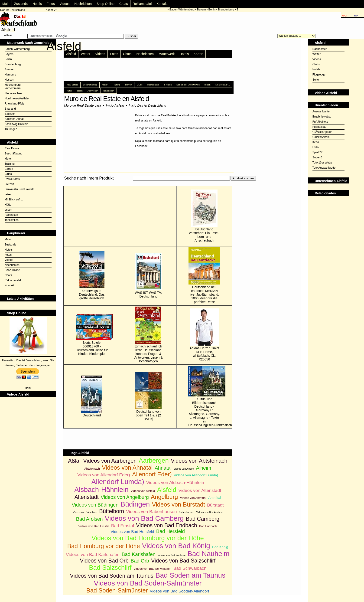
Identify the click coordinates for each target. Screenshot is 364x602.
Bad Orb (140, 561)
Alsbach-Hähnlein (101, 489)
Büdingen (135, 504)
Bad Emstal (123, 526)
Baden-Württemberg (183, 10)
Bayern (203, 10)
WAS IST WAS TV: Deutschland (148, 276)
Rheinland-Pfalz (15, 104)
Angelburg (164, 497)
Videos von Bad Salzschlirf (183, 561)
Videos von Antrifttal (193, 498)
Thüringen (11, 129)
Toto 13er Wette (322, 163)
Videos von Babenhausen (151, 512)
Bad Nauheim (209, 554)
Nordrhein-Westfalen (17, 98)
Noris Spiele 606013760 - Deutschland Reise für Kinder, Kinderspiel (92, 335)
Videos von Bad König (176, 546)
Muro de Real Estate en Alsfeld (106, 99)
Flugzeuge (319, 75)
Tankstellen (12, 220)
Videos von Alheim (184, 469)
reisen (8, 194)
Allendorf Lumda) (118, 482)
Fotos (51, 4)
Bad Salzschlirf (110, 568)
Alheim (203, 468)
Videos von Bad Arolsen (209, 512)
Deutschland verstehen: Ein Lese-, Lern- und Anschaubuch (204, 216)
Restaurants (12, 179)
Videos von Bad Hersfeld (132, 532)
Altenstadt (86, 497)
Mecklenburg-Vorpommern (13, 87)
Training (10, 164)
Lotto (316, 147)
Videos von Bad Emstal (94, 526)
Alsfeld (71, 54)
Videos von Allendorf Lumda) (196, 475)
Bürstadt (215, 505)
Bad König (220, 547)
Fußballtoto (319, 127)
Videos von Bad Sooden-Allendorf (179, 591)
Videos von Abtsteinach (199, 461)
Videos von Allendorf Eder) (104, 475)
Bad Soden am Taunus (190, 575)
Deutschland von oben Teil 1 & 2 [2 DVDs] (148, 396)
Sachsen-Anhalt (15, 119)
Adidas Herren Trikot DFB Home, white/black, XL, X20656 (205, 335)
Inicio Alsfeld (115, 105)
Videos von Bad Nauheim (172, 555)
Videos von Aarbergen (110, 461)
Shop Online (106, 4)
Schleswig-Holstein (16, 124)
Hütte (8, 205)
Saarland (10, 109)
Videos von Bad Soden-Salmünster (148, 583)
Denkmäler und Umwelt (19, 189)
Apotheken (11, 215)
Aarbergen (154, 460)
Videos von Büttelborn (85, 512)
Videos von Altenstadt (200, 490)
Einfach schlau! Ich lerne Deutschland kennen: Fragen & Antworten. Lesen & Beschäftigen (148, 335)
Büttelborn (112, 511)
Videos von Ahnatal (127, 468)
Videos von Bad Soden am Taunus (112, 576)
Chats (124, 4)
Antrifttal (215, 498)
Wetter (86, 54)
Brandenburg (227, 10)
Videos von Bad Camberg (144, 518)
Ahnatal (163, 468)
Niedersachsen (14, 93)
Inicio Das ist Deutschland (148, 105)
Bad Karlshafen (139, 554)
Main (6, 4)
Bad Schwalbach (190, 568)
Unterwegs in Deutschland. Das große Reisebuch (92, 276)
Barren (9, 169)
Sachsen (10, 114)
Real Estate (12, 148)
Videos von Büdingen (95, 505)
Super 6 (317, 157)
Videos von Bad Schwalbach (152, 569)
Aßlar (75, 461)
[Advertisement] (148, 183)
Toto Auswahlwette (324, 168)
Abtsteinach (92, 469)
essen (8, 210)
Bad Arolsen (89, 519)
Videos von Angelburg (125, 497)
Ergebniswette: (322, 117)
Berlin (213, 10)
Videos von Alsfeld (143, 491)
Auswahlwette (321, 111)
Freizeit (9, 184)
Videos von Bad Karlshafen (93, 555)
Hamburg (10, 75)
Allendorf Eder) (152, 474)
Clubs (8, 174)
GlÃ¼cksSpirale (322, 132)
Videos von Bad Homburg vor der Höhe (148, 538)
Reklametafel (142, 4)
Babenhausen (187, 512)
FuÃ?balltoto (320, 122)
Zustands (21, 4)
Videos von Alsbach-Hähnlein (175, 483)
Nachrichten (83, 4)
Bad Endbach (208, 526)
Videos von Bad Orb (104, 561)
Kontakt (162, 4)
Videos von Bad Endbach (167, 525)
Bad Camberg (203, 519)
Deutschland (92, 396)
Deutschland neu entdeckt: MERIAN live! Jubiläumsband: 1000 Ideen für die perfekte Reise (204, 276)
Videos (65, 4)
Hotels (37, 4)
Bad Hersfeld (171, 531)
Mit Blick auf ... (14, 200)
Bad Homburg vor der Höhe (104, 546)
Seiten (316, 80)
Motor (8, 159)
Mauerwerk (167, 54)
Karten (198, 54)
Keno (316, 142)
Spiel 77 (317, 152)
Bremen (10, 69)
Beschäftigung (13, 154)
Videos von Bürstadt (178, 504)
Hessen (9, 80)
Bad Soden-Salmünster (117, 590)
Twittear (7, 35)
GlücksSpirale (321, 137)
